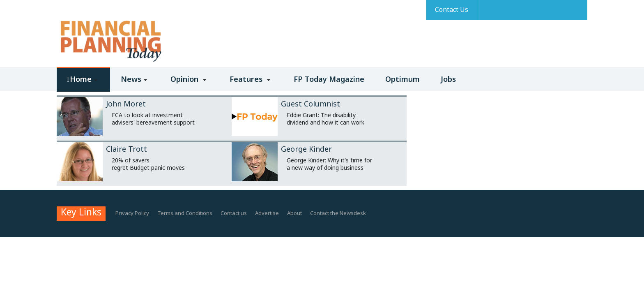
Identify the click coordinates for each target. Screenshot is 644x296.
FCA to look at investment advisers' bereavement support (153, 119)
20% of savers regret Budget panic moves (148, 164)
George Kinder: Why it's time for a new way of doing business (329, 164)
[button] (83, 85)
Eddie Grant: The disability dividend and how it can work (325, 119)
